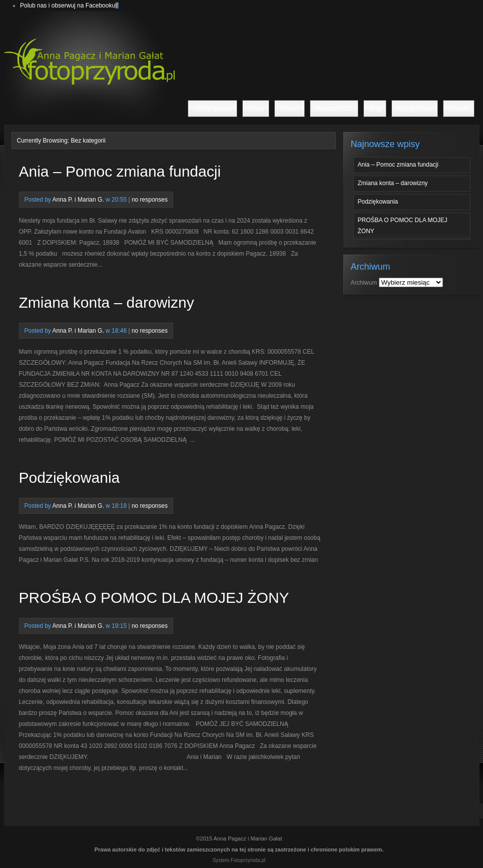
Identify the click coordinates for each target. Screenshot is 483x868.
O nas (256, 109)
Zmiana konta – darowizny (107, 302)
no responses (150, 200)
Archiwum (364, 283)
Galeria (290, 109)
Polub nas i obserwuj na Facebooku (68, 6)
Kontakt (459, 109)
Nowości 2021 (334, 109)
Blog (375, 109)
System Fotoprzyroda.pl (239, 860)
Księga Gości (415, 109)
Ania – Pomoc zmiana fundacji (120, 171)
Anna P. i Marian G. (78, 200)
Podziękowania (70, 478)
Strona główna (212, 109)
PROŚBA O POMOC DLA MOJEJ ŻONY (154, 598)
